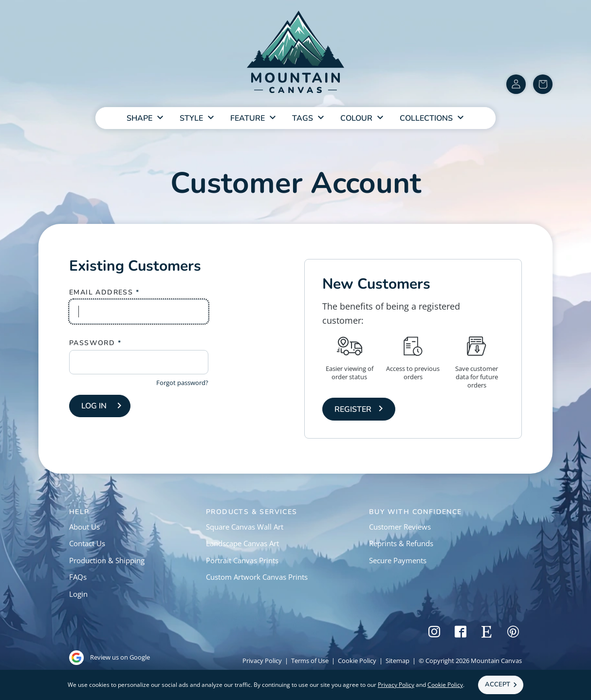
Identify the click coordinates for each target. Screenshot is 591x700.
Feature (248, 118)
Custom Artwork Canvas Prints (257, 577)
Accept (498, 684)
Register (353, 409)
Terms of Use (310, 661)
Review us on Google (110, 658)
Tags (303, 118)
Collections (426, 118)
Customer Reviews (400, 527)
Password (92, 343)
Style (191, 118)
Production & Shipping (107, 560)
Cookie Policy (357, 661)
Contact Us (87, 543)
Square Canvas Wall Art (245, 527)
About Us (84, 527)
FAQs (78, 577)
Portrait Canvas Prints (242, 560)
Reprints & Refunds (401, 543)
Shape (139, 118)
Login (78, 594)
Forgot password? (182, 383)
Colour (356, 118)
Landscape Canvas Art (242, 543)
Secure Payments (398, 560)
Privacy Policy (262, 661)
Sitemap (397, 661)
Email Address (101, 293)
